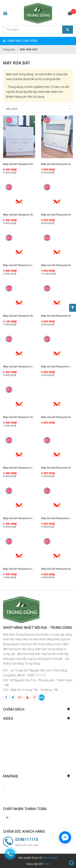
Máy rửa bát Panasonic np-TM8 (21, 468)
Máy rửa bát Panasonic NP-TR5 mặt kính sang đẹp (33, 417)
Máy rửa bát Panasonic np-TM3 (21, 518)
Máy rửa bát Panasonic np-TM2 (21, 569)
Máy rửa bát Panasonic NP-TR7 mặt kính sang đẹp (33, 316)
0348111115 (27, 839)
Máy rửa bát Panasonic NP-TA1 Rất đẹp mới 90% (32, 164)
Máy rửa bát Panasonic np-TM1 (21, 265)
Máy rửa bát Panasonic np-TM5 (21, 367)
